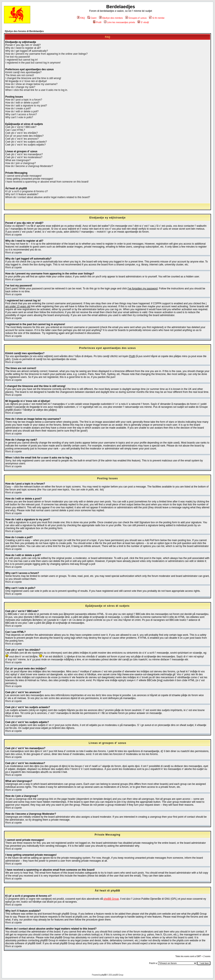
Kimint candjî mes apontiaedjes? (23, 72)
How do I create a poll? (18, 109)
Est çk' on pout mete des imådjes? (24, 136)
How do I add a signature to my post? (26, 106)
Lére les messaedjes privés (119, 22)
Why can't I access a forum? (21, 114)
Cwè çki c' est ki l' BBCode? (21, 127)
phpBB (104, 975)
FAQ (81, 18)
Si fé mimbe (157, 18)
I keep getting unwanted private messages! (29, 179)
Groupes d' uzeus (136, 18)
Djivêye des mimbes (111, 18)
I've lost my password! (18, 57)
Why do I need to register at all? (23, 48)
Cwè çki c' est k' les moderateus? (24, 157)
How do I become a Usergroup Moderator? (29, 166)
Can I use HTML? (15, 130)
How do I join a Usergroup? (20, 163)
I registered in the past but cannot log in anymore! (33, 63)
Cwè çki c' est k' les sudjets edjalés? (26, 145)
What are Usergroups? (18, 160)
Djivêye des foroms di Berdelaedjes (24, 31)
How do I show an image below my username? (31, 84)
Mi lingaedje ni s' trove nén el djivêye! (26, 81)
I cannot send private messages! (23, 176)
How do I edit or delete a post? (22, 103)
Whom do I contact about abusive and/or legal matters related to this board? (48, 197)
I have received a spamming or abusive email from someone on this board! (47, 182)
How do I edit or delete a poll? (22, 111)
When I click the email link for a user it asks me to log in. (37, 90)
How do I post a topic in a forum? (24, 100)
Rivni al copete (14, 235)
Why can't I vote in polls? (19, 117)
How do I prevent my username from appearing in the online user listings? (46, 54)
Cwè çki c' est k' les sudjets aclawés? (26, 142)
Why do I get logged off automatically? (27, 51)
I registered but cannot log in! (22, 60)
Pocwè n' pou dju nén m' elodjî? (23, 45)
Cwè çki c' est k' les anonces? (22, 139)
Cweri (92, 18)
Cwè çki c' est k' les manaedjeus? (24, 154)
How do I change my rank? (20, 87)
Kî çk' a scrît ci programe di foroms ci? (27, 191)
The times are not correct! (20, 75)
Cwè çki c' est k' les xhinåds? (22, 133)
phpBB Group (111, 899)
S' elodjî (143, 22)
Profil (97, 22)
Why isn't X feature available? (22, 194)
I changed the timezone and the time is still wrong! (33, 78)
